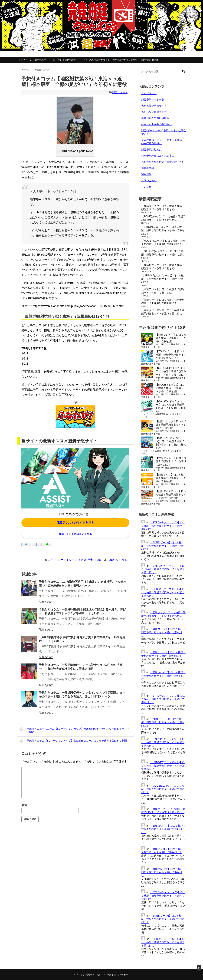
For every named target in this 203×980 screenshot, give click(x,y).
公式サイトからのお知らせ (157, 124)
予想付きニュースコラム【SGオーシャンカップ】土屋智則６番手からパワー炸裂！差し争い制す (74, 730)
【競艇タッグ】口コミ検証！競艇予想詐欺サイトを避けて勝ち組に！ (171, 478)
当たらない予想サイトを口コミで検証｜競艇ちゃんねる (102, 975)
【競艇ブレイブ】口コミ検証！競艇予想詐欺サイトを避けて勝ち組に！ (171, 338)
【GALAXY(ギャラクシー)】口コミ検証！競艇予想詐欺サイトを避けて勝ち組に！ (163, 255)
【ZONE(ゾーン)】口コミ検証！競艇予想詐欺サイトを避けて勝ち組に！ (171, 355)
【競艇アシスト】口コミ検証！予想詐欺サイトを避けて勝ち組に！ (171, 461)
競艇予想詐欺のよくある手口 (158, 156)
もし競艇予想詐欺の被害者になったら (163, 162)
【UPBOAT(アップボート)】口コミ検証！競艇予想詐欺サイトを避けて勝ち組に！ (163, 279)
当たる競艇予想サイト (69, 60)
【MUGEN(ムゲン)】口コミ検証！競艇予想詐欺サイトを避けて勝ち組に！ (171, 388)
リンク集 (146, 187)
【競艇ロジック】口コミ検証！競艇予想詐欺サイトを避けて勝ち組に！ (171, 425)
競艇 (98, 560)
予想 (91, 560)
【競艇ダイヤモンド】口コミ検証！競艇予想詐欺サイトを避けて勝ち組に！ (171, 495)
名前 (24, 805)
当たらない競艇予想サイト (97, 60)
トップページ (25, 60)
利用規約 (146, 174)
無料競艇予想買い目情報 (125, 60)
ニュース (53, 560)
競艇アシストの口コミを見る (75, 534)
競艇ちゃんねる (117, 560)
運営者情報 (148, 168)
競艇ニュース (120, 92)
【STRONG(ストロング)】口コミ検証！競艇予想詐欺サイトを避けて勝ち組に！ (163, 230)
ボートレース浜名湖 (73, 560)
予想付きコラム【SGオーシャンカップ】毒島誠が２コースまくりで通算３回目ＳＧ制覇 (73, 741)
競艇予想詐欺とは (149, 60)
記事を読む (46, 602)
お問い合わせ (149, 180)
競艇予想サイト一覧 (45, 60)
